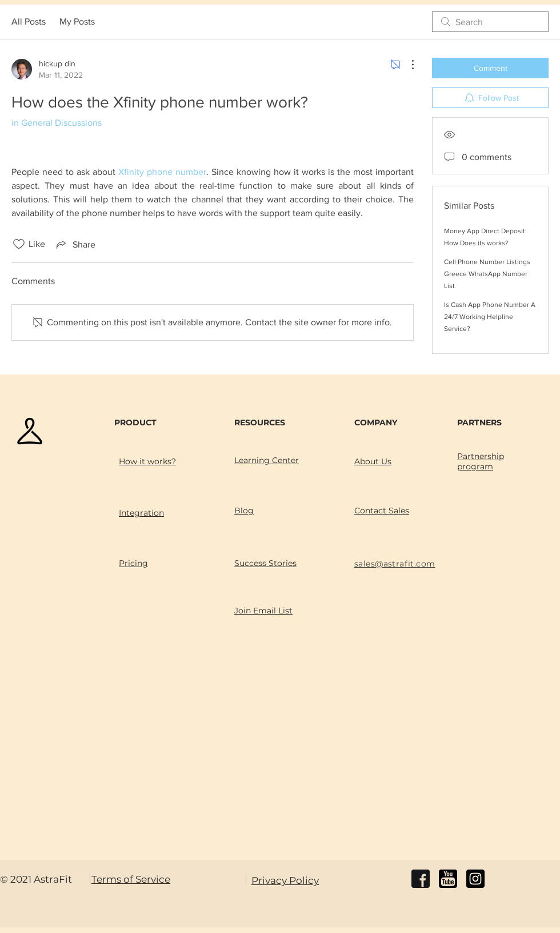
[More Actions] (407, 65)
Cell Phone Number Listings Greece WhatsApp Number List (487, 274)
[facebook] (421, 879)
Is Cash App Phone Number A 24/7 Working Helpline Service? (490, 317)
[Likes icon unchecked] (19, 244)
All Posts (29, 21)
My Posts (77, 21)
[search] (490, 22)
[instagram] (475, 879)
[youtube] (448, 879)
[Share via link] (75, 244)
